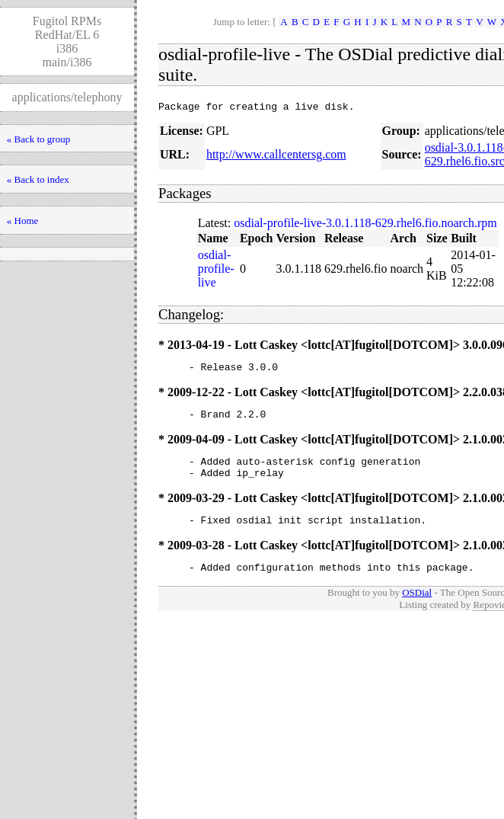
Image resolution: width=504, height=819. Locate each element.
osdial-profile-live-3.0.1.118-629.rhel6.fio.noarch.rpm (365, 225)
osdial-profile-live (216, 271)
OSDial (417, 608)
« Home (23, 221)
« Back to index (38, 179)
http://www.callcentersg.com (276, 157)
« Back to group (38, 139)
